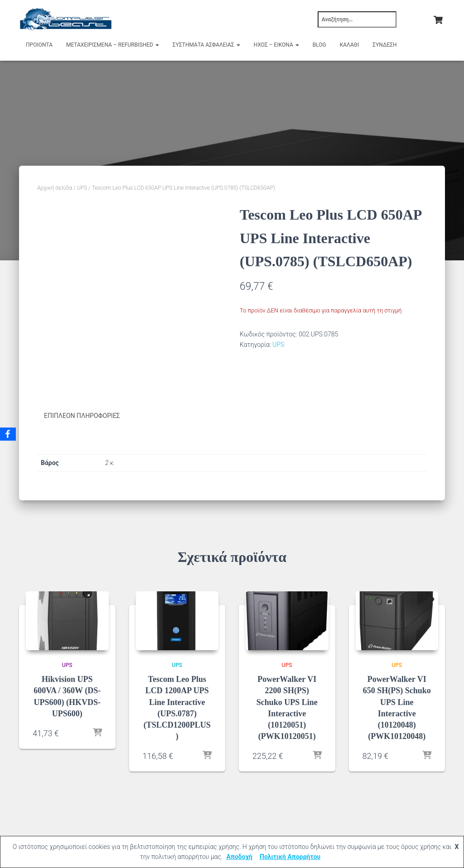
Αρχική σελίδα (55, 188)
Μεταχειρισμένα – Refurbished (113, 45)
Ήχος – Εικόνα (276, 45)
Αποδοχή (239, 857)
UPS (82, 188)
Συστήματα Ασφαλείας (206, 45)
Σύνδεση (384, 45)
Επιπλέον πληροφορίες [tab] (82, 416)
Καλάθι (349, 45)
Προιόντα (39, 45)
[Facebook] (9, 434)
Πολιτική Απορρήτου (290, 857)
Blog (319, 45)
